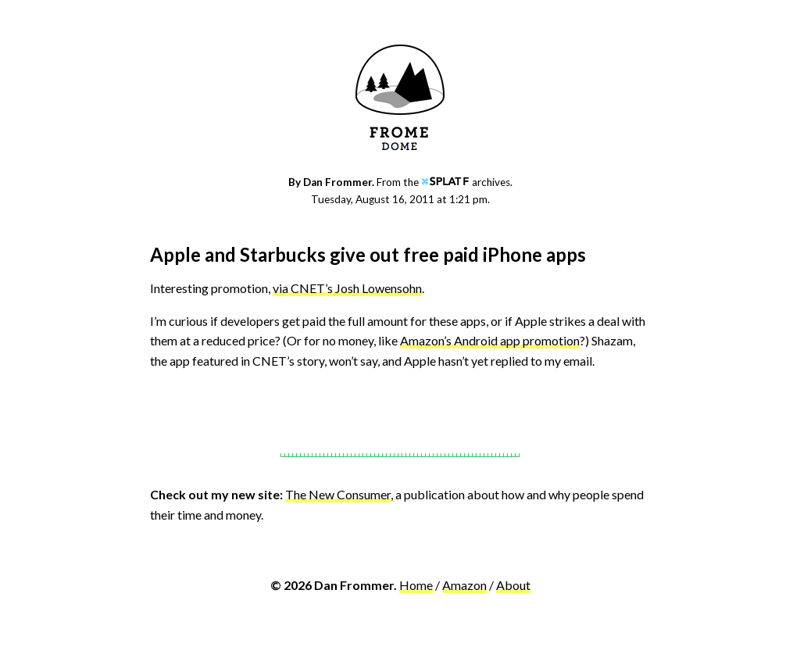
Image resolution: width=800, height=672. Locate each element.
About (513, 585)
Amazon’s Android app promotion (490, 340)
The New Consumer (338, 494)
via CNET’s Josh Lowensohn (347, 288)
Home (416, 585)
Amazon (464, 585)
